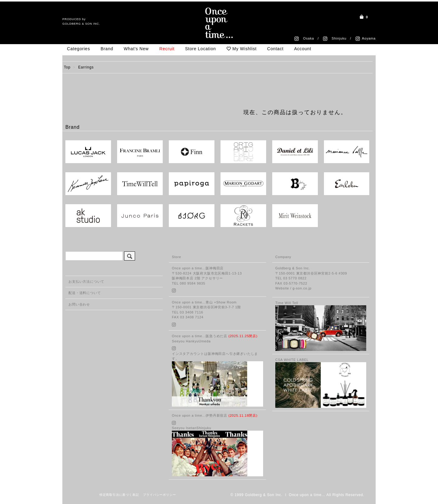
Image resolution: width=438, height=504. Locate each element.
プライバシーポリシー (159, 495)
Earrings (86, 67)
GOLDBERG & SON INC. (81, 24)
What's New (136, 49)
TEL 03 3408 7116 (188, 312)
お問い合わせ (79, 304)
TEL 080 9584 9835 (189, 283)
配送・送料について (85, 293)
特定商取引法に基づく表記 (119, 495)
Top (67, 67)
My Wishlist (242, 49)
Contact (275, 49)
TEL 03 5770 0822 (291, 278)
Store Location (200, 49)
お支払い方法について (86, 282)
